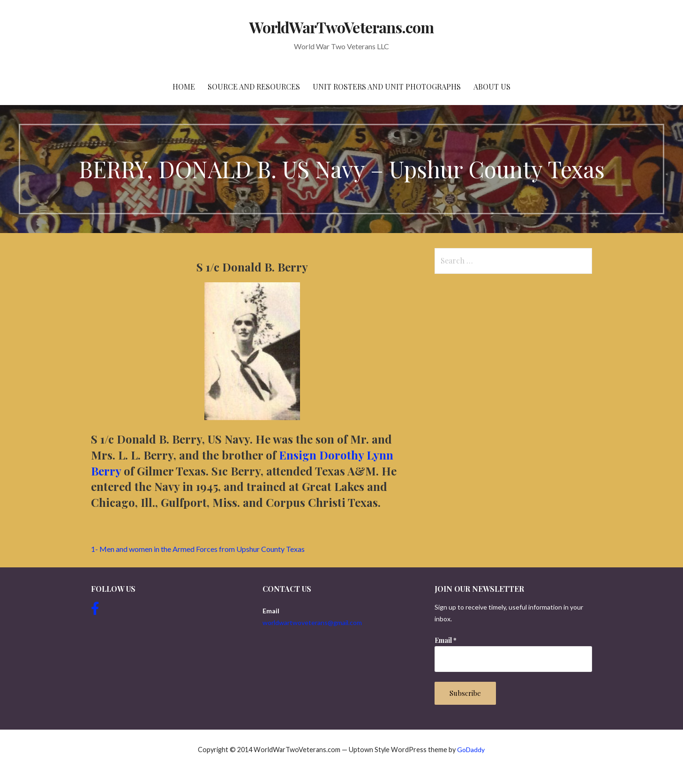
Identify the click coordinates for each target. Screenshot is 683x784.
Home (184, 87)
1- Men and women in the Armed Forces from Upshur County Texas (198, 549)
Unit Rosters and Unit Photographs (387, 87)
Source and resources (254, 87)
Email (446, 640)
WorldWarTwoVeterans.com (341, 27)
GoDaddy (471, 750)
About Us (492, 87)
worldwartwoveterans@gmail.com (312, 622)
